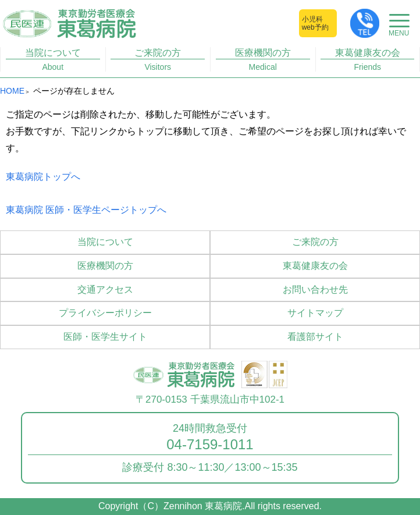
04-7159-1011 (210, 445)
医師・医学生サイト (105, 337)
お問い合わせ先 (315, 290)
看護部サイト (315, 337)
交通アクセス (105, 290)
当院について (53, 60)
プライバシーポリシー (105, 313)
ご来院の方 (158, 60)
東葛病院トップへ (43, 177)
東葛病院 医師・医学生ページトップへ (86, 210)
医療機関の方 (263, 60)
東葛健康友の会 (367, 60)
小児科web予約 (315, 23)
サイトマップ (315, 313)
